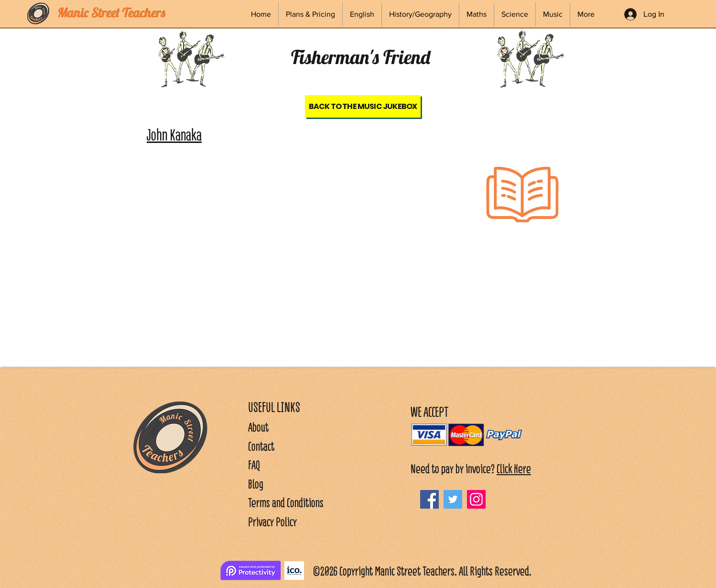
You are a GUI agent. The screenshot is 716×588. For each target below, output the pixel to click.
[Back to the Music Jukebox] (363, 106)
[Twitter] (453, 499)
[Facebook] (429, 499)
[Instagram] (476, 499)
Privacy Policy (272, 522)
